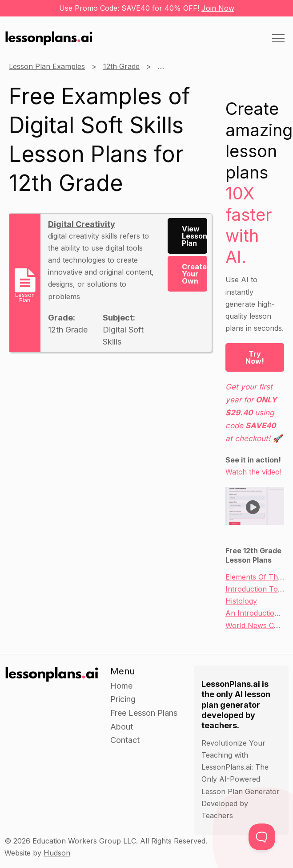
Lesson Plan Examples (47, 66)
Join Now (218, 8)
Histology (241, 601)
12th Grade (121, 66)
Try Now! (255, 357)
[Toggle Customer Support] (262, 837)
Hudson (57, 853)
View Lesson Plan (194, 236)
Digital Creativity (82, 224)
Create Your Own (194, 274)
